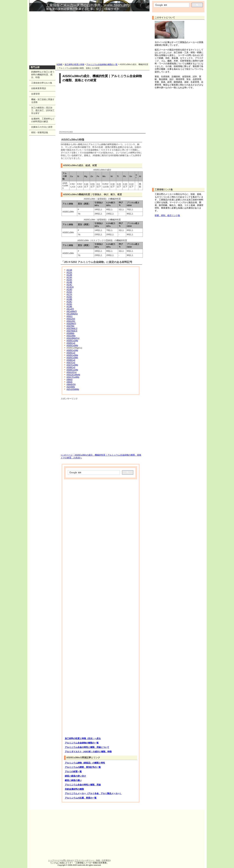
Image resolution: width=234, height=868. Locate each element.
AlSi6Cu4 (71, 360)
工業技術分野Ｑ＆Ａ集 (42, 83)
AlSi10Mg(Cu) (73, 338)
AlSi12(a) (71, 319)
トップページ (54, 860)
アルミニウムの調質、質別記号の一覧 (83, 767)
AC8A (69, 297)
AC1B (69, 270)
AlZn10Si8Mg (73, 389)
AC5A (69, 292)
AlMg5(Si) (71, 384)
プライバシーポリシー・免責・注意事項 (92, 860)
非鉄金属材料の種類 (74, 789)
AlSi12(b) (71, 321)
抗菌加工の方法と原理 (42, 127)
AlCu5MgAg (72, 314)
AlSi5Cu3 (71, 343)
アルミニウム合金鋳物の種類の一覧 (102, 64)
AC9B (69, 306)
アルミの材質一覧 (73, 772)
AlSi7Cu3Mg (72, 365)
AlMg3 (69, 379)
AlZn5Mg (71, 387)
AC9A (69, 304)
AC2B (69, 275)
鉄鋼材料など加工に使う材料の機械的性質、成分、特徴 (43, 75)
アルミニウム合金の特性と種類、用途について (87, 747)
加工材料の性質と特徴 (74, 64)
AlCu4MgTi (72, 311)
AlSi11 (69, 316)
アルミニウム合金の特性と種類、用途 (83, 785)
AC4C (69, 285)
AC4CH (70, 287)
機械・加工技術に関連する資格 (43, 101)
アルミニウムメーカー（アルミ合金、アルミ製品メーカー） (93, 793)
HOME (59, 64)
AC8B (69, 299)
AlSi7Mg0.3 (72, 328)
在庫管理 (35, 94)
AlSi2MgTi (71, 323)
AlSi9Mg (70, 333)
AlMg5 (69, 382)
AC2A (69, 272)
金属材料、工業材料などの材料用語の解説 (43, 120)
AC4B (69, 282)
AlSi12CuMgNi (73, 375)
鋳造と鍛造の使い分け (75, 776)
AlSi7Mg (70, 326)
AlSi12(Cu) (71, 372)
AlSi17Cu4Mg (73, 377)
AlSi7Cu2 (71, 362)
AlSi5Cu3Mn (72, 358)
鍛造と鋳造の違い (73, 780)
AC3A (69, 277)
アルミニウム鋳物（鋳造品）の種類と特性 (85, 763)
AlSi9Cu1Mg (72, 370)
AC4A (69, 280)
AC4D (69, 289)
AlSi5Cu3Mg (72, 345)
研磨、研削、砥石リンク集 (167, 215)
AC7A (69, 294)
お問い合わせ (67, 860)
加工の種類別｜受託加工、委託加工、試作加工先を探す (43, 110)
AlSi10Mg (71, 336)
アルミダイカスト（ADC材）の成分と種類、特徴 (88, 752)
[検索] (93, 473)
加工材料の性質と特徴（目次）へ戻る (83, 738)
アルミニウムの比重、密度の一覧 (81, 798)
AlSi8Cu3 (71, 367)
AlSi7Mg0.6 (72, 331)
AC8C (69, 302)
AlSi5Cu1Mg (72, 341)
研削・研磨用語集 (40, 132)
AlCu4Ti (70, 309)
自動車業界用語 (39, 88)
